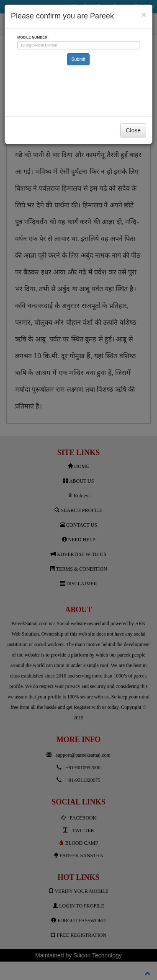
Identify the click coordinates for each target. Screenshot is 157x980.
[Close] (144, 14)
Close (133, 130)
